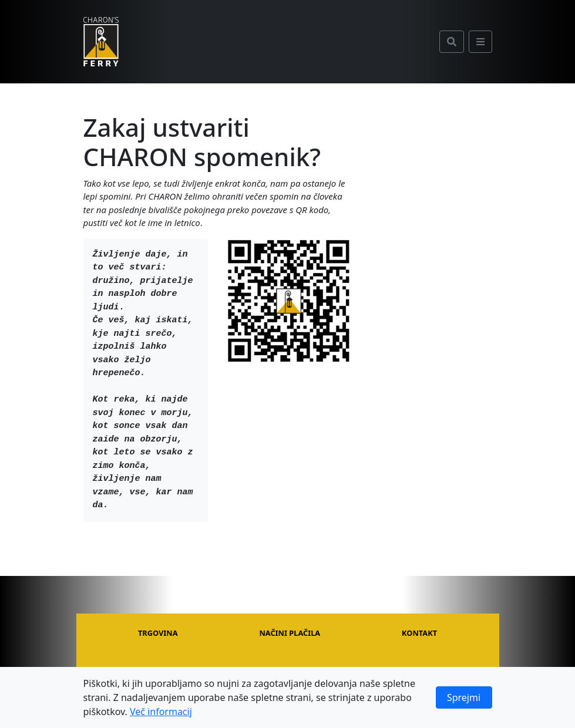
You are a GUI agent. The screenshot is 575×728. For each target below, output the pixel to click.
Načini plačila (290, 633)
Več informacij (161, 712)
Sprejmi (464, 697)
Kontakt (419, 633)
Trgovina (158, 633)
